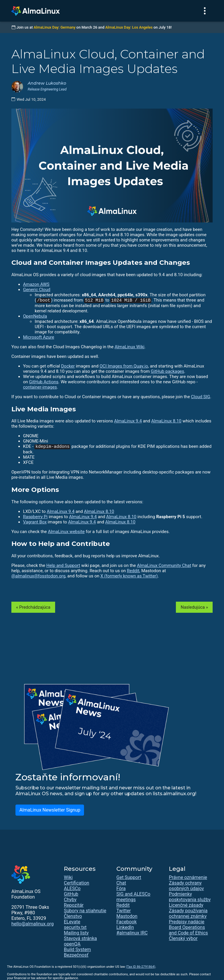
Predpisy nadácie (187, 922)
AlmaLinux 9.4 (128, 421)
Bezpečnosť (76, 955)
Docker (68, 366)
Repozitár (74, 905)
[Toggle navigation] (205, 11)
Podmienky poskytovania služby (190, 897)
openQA (72, 944)
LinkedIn (125, 927)
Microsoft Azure (39, 337)
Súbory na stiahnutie (85, 911)
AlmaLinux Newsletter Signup (50, 810)
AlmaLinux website (66, 532)
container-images (40, 387)
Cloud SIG (201, 397)
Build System (77, 949)
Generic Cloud (37, 290)
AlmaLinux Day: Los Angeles (129, 27)
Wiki (68, 877)
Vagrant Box (35, 522)
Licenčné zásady (186, 905)
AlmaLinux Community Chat (164, 565)
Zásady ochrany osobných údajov (186, 886)
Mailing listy (76, 933)
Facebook (126, 922)
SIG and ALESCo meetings (133, 897)
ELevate (72, 922)
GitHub (71, 894)
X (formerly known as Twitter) (129, 576)
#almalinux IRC (132, 933)
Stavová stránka (80, 938)
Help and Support (63, 565)
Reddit (133, 571)
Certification (77, 883)
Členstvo (73, 916)
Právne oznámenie (188, 877)
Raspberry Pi (35, 517)
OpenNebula (35, 316)
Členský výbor (183, 938)
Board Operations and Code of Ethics (188, 930)
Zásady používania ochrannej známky (188, 913)
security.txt (75, 927)
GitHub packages (167, 371)
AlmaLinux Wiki (129, 347)
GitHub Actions (44, 382)
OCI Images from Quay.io (124, 366)
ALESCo (72, 888)
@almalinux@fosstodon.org (38, 576)
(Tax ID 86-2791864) (140, 967)
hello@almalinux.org (33, 924)
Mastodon (127, 916)
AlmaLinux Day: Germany (54, 27)
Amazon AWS (36, 284)
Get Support (129, 877)
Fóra (121, 888)
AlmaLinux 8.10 (166, 421)
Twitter (124, 911)
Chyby (70, 900)
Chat (121, 883)
